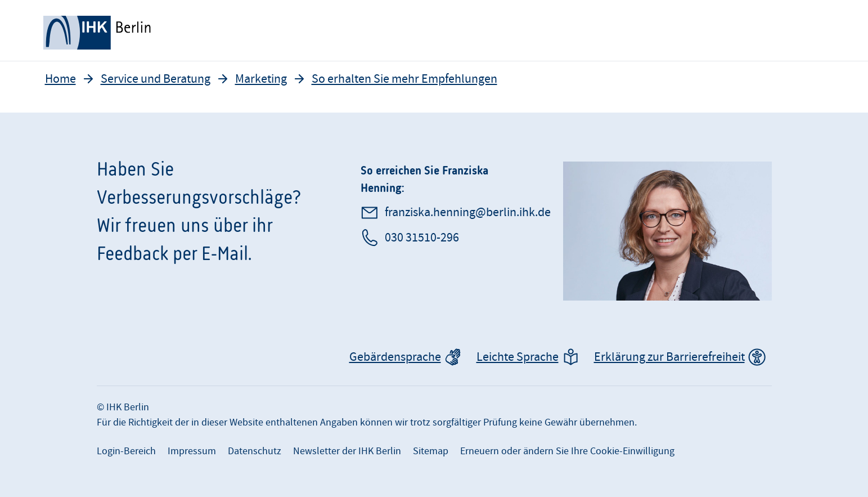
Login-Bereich (126, 451)
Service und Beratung (156, 79)
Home (60, 79)
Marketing (261, 79)
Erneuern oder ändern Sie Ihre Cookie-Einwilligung (567, 451)
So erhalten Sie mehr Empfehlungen (404, 79)
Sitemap (431, 451)
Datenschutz (255, 451)
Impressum (192, 451)
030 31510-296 (422, 238)
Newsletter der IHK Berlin (347, 451)
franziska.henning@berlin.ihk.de (468, 212)
